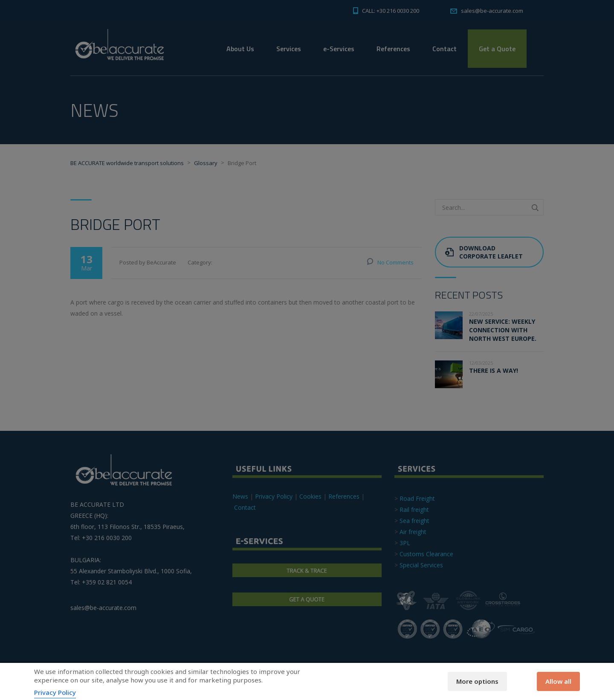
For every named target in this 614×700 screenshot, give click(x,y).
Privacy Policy (55, 692)
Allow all (558, 681)
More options (477, 681)
